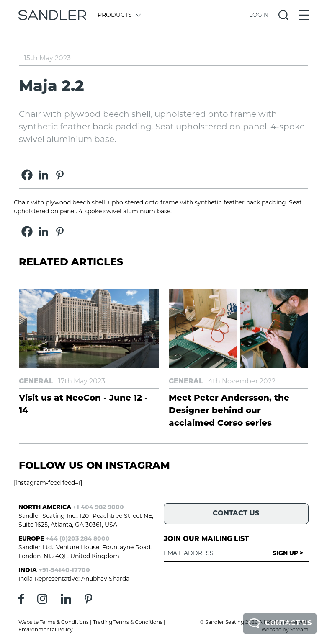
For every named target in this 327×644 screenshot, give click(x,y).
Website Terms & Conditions (54, 623)
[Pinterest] (60, 175)
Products (119, 15)
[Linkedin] (43, 175)
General (36, 382)
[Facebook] (27, 175)
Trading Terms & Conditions (128, 623)
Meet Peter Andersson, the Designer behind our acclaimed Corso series (229, 411)
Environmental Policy (46, 630)
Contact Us (280, 623)
